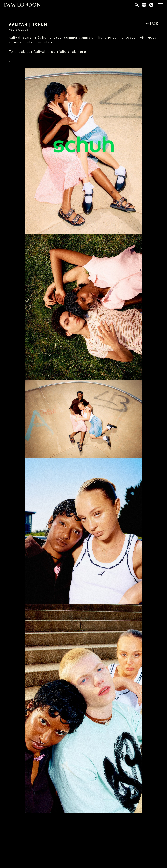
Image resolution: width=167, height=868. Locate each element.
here (82, 52)
